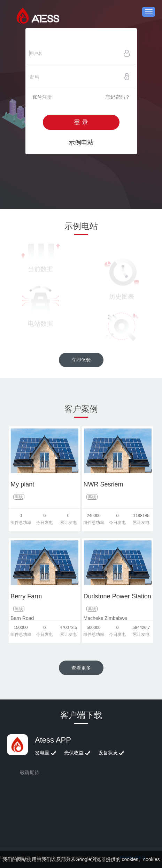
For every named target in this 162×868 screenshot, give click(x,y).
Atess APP (53, 740)
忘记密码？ (118, 97)
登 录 (81, 122)
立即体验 (81, 360)
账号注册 (42, 97)
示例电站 (81, 142)
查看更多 (81, 668)
